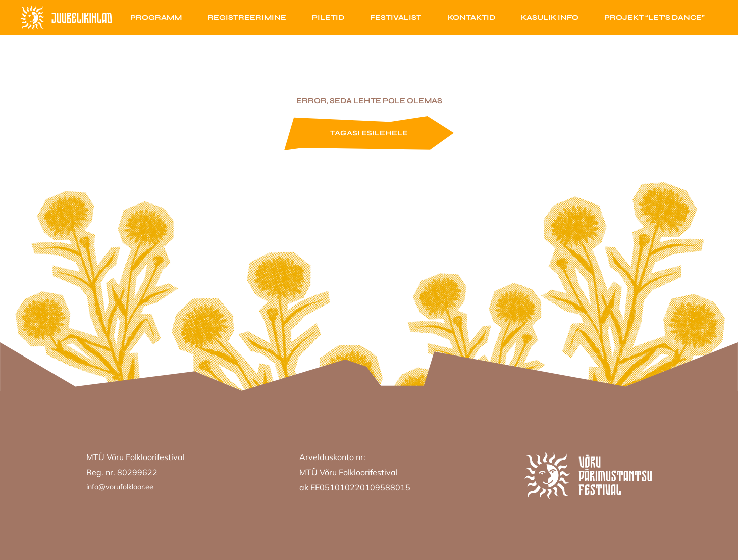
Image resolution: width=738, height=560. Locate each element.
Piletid (328, 17)
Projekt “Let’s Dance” (654, 17)
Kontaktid (471, 17)
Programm (156, 17)
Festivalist (396, 17)
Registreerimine (247, 17)
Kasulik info (550, 17)
